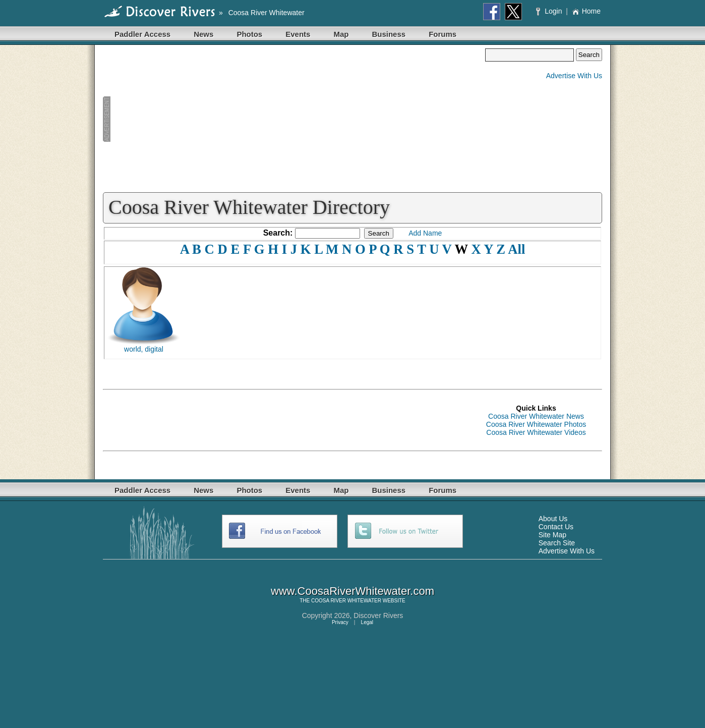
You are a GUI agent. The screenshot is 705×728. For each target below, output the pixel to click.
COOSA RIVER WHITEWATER (346, 601)
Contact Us (556, 527)
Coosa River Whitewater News (536, 416)
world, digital (144, 349)
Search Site (557, 543)
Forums (443, 34)
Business (389, 34)
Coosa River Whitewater (267, 13)
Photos (249, 34)
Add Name (425, 233)
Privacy (340, 622)
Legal (367, 622)
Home (586, 11)
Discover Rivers (378, 615)
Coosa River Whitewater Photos (536, 424)
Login (550, 11)
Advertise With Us (574, 76)
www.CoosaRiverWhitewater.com (352, 591)
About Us (553, 519)
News (203, 34)
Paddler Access (142, 34)
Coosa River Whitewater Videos (536, 432)
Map (341, 34)
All (516, 249)
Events (298, 34)
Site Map (552, 535)
